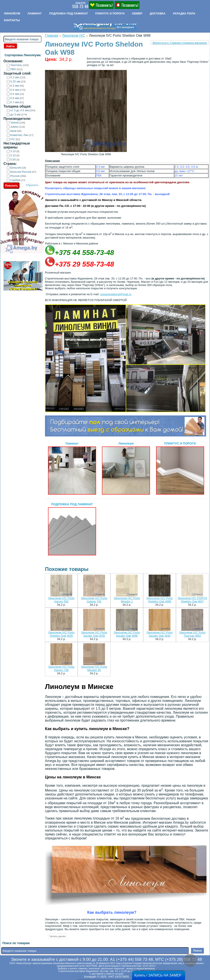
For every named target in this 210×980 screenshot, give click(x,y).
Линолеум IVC (74, 36)
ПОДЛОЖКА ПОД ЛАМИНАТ (72, 529)
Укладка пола (184, 13)
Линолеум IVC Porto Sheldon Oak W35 (61, 634)
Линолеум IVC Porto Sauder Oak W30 (94, 634)
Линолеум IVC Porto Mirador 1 (127, 600)
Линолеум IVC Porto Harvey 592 (61, 600)
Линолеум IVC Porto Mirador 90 (94, 668)
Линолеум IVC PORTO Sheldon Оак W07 (192, 600)
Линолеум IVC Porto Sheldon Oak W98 (160, 600)
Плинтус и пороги (110, 13)
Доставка (158, 13)
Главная (52, 36)
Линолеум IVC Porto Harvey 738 (61, 668)
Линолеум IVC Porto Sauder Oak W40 (160, 634)
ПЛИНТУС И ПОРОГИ (180, 468)
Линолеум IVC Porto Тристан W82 (192, 634)
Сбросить (32, 185)
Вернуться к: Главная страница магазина (180, 43)
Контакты (12, 20)
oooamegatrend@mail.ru (116, 294)
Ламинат (35, 13)
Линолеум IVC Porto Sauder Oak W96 (127, 634)
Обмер (137, 13)
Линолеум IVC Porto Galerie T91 (94, 600)
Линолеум (12, 13)
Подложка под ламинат (68, 13)
